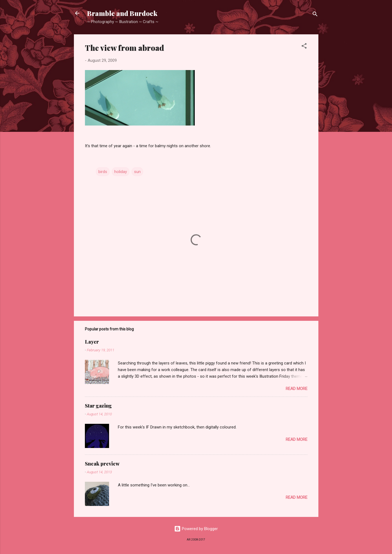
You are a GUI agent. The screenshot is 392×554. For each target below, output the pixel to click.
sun (137, 172)
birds (103, 172)
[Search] (315, 15)
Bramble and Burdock (122, 13)
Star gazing (98, 406)
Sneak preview (102, 464)
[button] (304, 47)
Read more (297, 389)
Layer (92, 342)
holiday (121, 172)
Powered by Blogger (196, 529)
